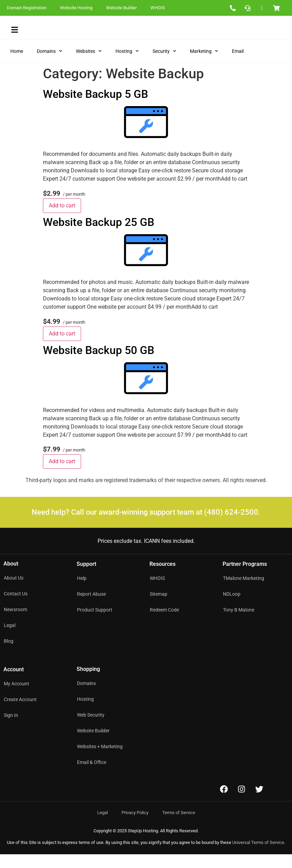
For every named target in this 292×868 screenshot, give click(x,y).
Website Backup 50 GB (99, 364)
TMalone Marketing (244, 592)
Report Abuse (91, 608)
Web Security (91, 729)
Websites (89, 65)
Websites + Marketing (100, 760)
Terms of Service (179, 826)
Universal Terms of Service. (259, 856)
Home (17, 65)
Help (82, 592)
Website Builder (121, 8)
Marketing (204, 65)
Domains (49, 65)
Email (238, 65)
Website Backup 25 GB (99, 236)
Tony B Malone (239, 624)
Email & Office (92, 776)
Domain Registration (27, 8)
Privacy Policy (135, 826)
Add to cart (62, 219)
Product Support (95, 624)
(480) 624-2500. (232, 526)
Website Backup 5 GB (96, 108)
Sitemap (159, 608)
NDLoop (232, 608)
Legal (103, 826)
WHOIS (158, 8)
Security (164, 65)
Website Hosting (76, 8)
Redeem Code (164, 624)
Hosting (127, 65)
